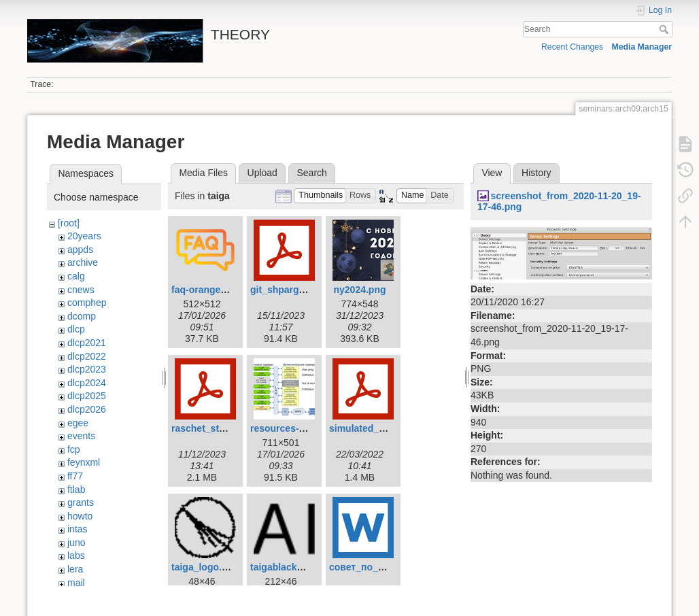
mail (76, 583)
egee (78, 423)
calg (76, 276)
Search (665, 29)
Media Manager (642, 47)
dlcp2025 (87, 396)
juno (76, 543)
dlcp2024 (87, 383)
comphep (87, 303)
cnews (81, 290)
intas (78, 529)
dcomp (82, 316)
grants (81, 502)
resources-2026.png (295, 428)
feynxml (84, 462)
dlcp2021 (87, 343)
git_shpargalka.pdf (292, 290)
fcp (74, 449)
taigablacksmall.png (296, 567)
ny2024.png (359, 290)
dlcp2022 (87, 356)
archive (83, 262)
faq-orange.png (206, 290)
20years (84, 236)
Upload (262, 173)
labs (76, 555)
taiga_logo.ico (203, 567)
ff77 (75, 476)
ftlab (76, 490)
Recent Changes (572, 47)
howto (80, 516)
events (81, 436)
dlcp (76, 329)
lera (75, 569)
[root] (69, 223)
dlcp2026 (87, 409)
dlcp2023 (87, 369)
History (536, 173)
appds (80, 250)
